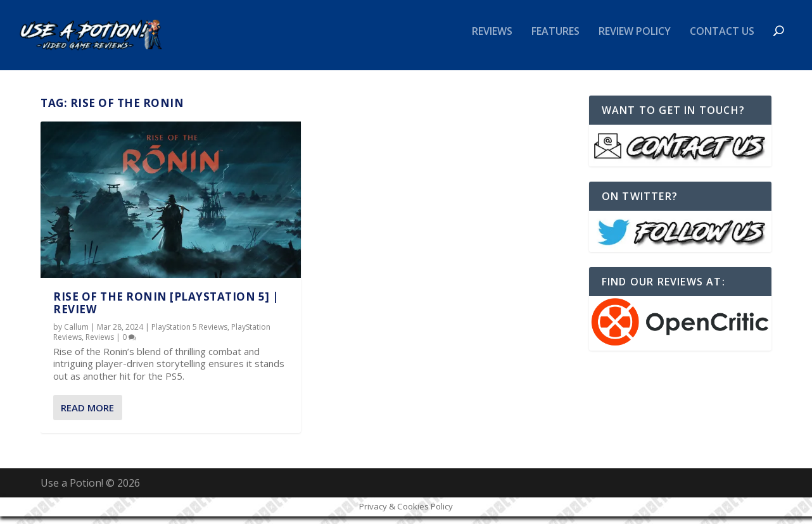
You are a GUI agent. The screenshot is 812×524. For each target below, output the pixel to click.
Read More (87, 416)
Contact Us (722, 40)
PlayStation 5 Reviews (189, 335)
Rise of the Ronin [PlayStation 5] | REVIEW (166, 310)
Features (555, 40)
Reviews (492, 40)
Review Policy (635, 40)
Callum (76, 335)
